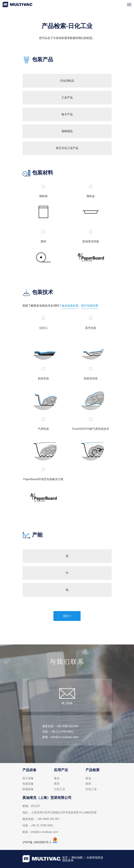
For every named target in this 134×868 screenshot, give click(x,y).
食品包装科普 (70, 306)
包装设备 (28, 784)
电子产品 (67, 114)
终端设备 (28, 789)
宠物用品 (67, 131)
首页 (65, 858)
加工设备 (28, 778)
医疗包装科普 (90, 306)
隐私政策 (68, 860)
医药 (57, 784)
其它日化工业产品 (67, 148)
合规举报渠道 (95, 858)
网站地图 (77, 858)
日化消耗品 (67, 81)
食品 (57, 778)
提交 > (67, 616)
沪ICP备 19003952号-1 (37, 842)
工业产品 (67, 97)
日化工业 (60, 789)
